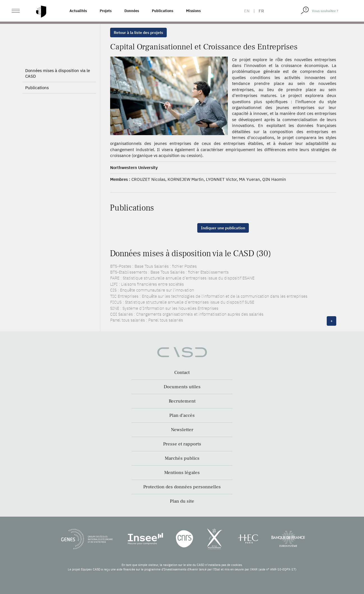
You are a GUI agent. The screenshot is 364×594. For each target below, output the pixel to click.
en (247, 11)
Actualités (78, 11)
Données (132, 11)
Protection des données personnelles (182, 487)
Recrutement (182, 401)
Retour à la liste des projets (138, 33)
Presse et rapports (182, 444)
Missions (193, 11)
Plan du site (182, 501)
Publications (163, 11)
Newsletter (182, 430)
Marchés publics (182, 458)
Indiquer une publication (223, 228)
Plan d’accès (182, 415)
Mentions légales (182, 473)
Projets (106, 11)
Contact (182, 373)
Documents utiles (182, 387)
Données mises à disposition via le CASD (58, 73)
